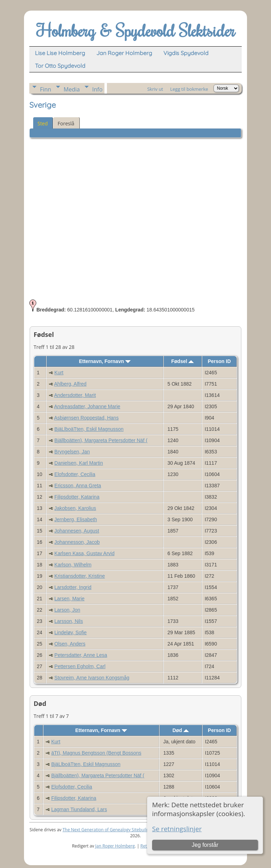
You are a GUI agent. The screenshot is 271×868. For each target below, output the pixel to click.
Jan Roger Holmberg (115, 846)
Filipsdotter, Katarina (77, 497)
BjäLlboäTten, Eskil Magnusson (89, 429)
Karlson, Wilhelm (73, 565)
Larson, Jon (67, 610)
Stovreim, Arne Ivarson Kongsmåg (92, 678)
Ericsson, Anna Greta (78, 486)
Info (97, 89)
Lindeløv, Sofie (71, 632)
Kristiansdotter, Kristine (80, 576)
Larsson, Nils (69, 621)
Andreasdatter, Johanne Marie (87, 406)
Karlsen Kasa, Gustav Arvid (84, 553)
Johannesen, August (77, 531)
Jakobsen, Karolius (75, 508)
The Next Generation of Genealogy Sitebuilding (109, 830)
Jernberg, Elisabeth (76, 519)
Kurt (59, 373)
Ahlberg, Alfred (70, 384)
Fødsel (182, 361)
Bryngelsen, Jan (72, 452)
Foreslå (66, 123)
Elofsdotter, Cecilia (75, 474)
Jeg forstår (205, 845)
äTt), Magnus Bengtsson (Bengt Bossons (96, 753)
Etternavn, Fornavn (105, 361)
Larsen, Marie (70, 599)
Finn (46, 89)
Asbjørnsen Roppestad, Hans (86, 418)
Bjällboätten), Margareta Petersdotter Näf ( (101, 440)
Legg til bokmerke (189, 89)
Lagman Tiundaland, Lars (79, 809)
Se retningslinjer (177, 829)
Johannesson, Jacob (77, 542)
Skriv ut (155, 89)
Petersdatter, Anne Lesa (81, 655)
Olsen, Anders (70, 644)
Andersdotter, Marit (75, 395)
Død (181, 730)
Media (72, 89)
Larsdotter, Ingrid (73, 587)
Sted (43, 123)
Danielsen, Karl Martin (79, 463)
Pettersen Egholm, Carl (80, 666)
